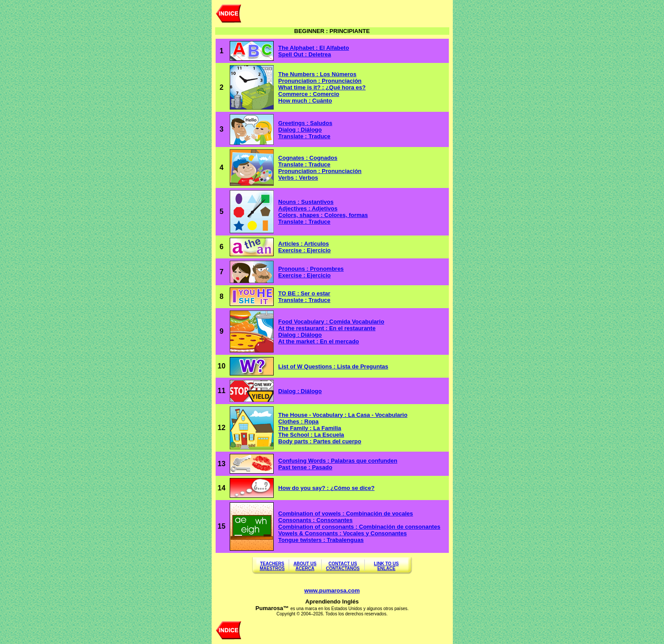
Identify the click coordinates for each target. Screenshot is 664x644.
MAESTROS (272, 569)
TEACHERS (272, 564)
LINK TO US (386, 564)
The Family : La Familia (310, 428)
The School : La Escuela (311, 435)
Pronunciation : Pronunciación (320, 171)
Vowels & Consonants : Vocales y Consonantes (342, 533)
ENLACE (386, 569)
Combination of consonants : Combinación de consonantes (359, 527)
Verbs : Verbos (298, 178)
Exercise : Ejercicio (304, 250)
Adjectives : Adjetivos (308, 208)
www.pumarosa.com (332, 591)
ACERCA (305, 569)
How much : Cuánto (305, 101)
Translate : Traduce (304, 136)
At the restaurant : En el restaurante (327, 328)
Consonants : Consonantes (315, 520)
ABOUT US (305, 564)
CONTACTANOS (343, 569)
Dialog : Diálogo (300, 130)
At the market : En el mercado (319, 341)
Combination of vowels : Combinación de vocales (345, 513)
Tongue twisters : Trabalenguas (321, 540)
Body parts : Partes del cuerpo (320, 441)
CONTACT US (343, 564)
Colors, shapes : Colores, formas (323, 215)
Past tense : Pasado (305, 467)
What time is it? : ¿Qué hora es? (322, 87)
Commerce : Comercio (309, 94)
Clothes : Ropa (298, 421)
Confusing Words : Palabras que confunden (338, 461)
